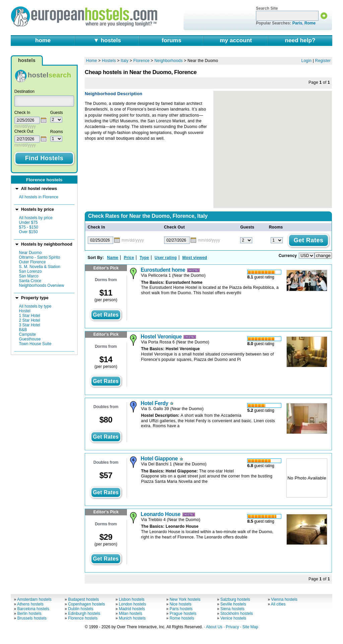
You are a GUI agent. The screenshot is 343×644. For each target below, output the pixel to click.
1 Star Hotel (30, 316)
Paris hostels (181, 609)
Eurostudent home (163, 270)
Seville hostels (233, 604)
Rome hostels (182, 618)
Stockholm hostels (237, 614)
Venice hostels (233, 618)
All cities (278, 604)
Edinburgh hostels (84, 614)
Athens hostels (30, 604)
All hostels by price (36, 218)
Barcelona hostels (33, 609)
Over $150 (28, 232)
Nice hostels (180, 604)
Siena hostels (232, 609)
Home (92, 61)
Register (323, 61)
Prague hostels (183, 614)
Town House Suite (35, 344)
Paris (297, 23)
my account (236, 40)
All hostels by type (35, 306)
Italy (124, 61)
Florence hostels (83, 618)
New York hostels (185, 599)
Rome (310, 23)
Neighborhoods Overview (42, 285)
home (43, 40)
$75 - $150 (29, 227)
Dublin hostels (81, 609)
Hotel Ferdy (154, 403)
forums (172, 40)
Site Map (250, 627)
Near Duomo (30, 253)
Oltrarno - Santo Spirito (40, 257)
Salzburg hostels (235, 599)
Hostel (25, 311)
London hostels (132, 604)
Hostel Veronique (161, 337)
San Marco (29, 276)
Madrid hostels (132, 609)
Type (144, 258)
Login (307, 61)
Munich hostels (132, 618)
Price (129, 258)
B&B (23, 330)
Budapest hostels (83, 599)
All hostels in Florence (39, 197)
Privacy (232, 627)
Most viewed (195, 258)
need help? (300, 40)
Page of (319, 82)
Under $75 (28, 222)
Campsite (28, 334)
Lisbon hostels (132, 599)
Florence (142, 61)
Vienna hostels (284, 599)
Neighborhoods (169, 61)
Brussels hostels (32, 618)
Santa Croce (30, 281)
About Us (214, 627)
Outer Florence (32, 262)
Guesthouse (30, 339)
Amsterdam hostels (34, 599)
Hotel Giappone (159, 459)
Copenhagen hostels (86, 604)
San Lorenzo (30, 271)
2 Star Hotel (30, 320)
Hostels (109, 61)
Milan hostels (131, 614)
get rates (106, 315)
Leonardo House (161, 514)
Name (113, 258)
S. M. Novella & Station (40, 267)
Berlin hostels (29, 614)
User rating (166, 258)
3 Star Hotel (30, 325)
